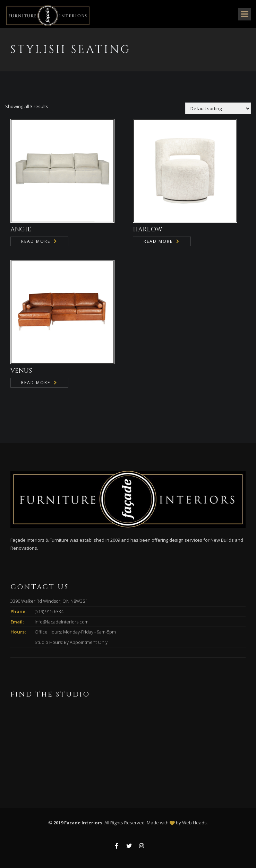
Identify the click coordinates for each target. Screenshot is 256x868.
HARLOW (148, 229)
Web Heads (194, 823)
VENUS (21, 371)
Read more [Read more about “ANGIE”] (36, 241)
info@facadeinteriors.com (62, 622)
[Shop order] (218, 108)
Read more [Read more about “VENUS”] (36, 383)
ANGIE (21, 229)
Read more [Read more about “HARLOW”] (158, 241)
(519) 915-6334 (49, 611)
